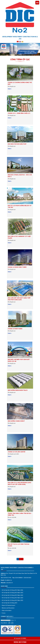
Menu (37, 3)
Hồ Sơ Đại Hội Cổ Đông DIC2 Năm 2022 (12, 600)
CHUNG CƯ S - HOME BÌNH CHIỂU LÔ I (19, 113)
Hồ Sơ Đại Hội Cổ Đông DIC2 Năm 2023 (12, 595)
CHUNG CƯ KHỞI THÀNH (15, 329)
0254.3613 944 (20, 642)
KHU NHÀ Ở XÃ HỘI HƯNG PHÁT (17, 144)
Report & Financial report (8, 605)
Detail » (10, 89)
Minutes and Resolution (8, 608)
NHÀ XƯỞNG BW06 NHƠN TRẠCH (18, 390)
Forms (3, 613)
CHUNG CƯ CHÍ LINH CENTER (17, 452)
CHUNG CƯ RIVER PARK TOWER (17, 267)
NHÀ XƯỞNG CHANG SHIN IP (16, 421)
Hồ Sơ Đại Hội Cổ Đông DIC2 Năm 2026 (12, 590)
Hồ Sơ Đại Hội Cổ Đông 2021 (9, 603)
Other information (6, 610)
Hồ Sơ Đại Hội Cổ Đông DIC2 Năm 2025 (12, 593)
